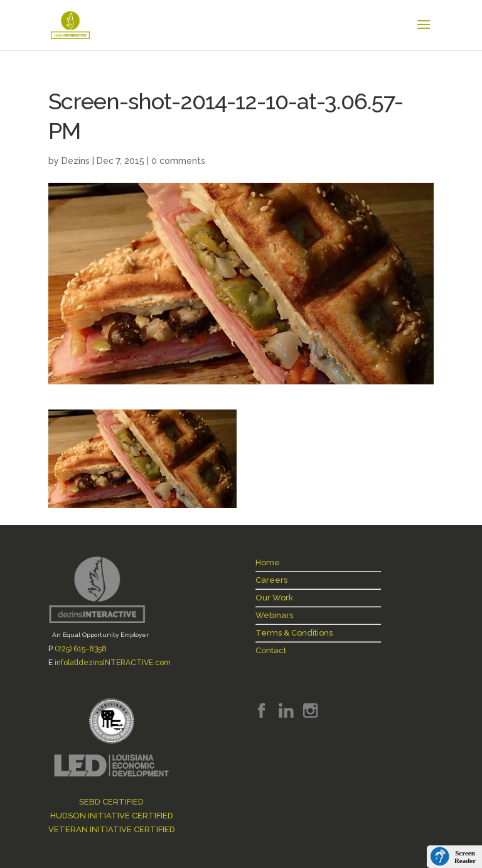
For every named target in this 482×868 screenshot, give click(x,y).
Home (268, 562)
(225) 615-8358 (81, 649)
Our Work (274, 598)
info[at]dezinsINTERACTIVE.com (113, 663)
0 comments (178, 161)
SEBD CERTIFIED (111, 802)
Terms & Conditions (294, 633)
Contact (271, 650)
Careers (271, 580)
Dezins (76, 161)
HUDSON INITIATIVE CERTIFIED (112, 816)
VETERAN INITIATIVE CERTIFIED (112, 829)
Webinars (274, 615)
